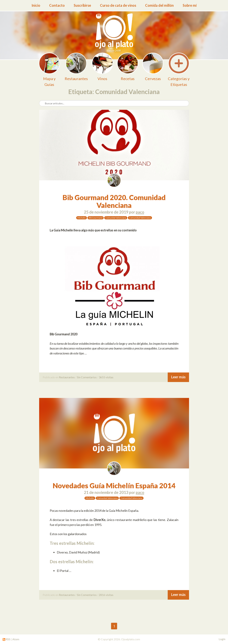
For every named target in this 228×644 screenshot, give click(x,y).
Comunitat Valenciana (116, 218)
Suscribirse (82, 5)
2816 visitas (106, 595)
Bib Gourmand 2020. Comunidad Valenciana (114, 201)
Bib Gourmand (96, 218)
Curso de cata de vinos (118, 5)
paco (140, 212)
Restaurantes (67, 377)
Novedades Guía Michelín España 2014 (114, 486)
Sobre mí (190, 5)
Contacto (57, 5)
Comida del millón (159, 5)
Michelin (82, 218)
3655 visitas (106, 377)
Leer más (178, 377)
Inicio (36, 5)
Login (222, 639)
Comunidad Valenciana (140, 218)
